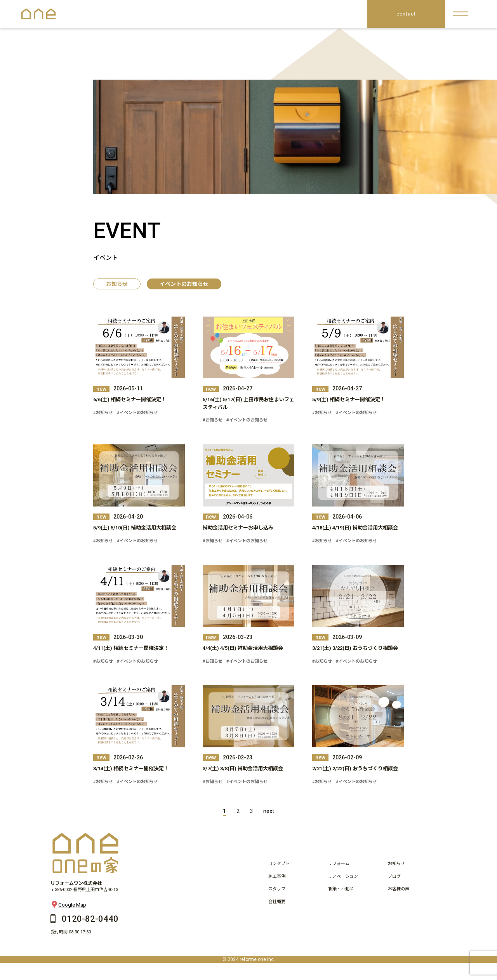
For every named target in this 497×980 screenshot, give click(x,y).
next (269, 811)
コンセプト (279, 864)
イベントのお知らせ (184, 284)
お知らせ (117, 284)
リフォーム (339, 864)
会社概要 (277, 902)
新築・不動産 (341, 889)
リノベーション (343, 876)
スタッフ (277, 889)
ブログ (394, 876)
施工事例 (277, 876)
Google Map (68, 905)
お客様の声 (399, 889)
